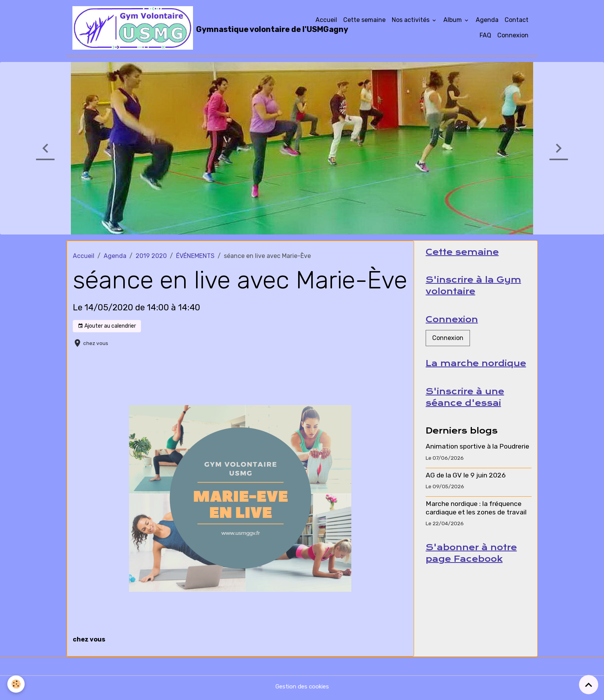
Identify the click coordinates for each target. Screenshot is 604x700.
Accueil (326, 21)
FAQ (485, 37)
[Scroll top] (589, 685)
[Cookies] (16, 684)
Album (453, 21)
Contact (517, 21)
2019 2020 (151, 259)
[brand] (188, 29)
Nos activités (411, 21)
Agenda (487, 21)
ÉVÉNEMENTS (195, 259)
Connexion (513, 37)
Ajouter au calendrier (107, 329)
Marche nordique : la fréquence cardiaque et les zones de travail (476, 515)
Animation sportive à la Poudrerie (477, 454)
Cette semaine (364, 21)
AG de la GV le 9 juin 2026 (466, 482)
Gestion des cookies (302, 689)
